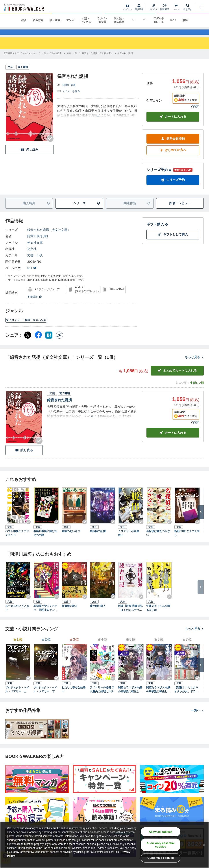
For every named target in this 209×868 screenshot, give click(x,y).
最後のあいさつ (71, 538)
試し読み (30, 156)
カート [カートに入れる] (173, 439)
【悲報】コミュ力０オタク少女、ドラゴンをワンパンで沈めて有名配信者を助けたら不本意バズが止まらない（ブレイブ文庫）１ (186, 696)
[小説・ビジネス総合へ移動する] (52, 59)
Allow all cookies (161, 832)
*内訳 (195, 113)
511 (32, 274)
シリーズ (87, 210)
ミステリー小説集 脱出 (130, 540)
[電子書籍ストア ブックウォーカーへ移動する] (20, 59)
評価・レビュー (180, 210)
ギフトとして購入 (173, 241)
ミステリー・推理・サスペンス (26, 326)
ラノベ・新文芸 (102, 20)
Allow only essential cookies (161, 845)
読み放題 (38, 20)
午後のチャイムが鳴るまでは (158, 614)
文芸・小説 (35, 261)
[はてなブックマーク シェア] (49, 341)
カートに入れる (173, 123)
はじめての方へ (173, 156)
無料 (185, 20)
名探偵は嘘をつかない (158, 540)
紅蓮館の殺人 (70, 612)
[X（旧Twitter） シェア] (28, 341)
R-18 (173, 20)
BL (133, 20)
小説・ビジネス (86, 20)
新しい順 (197, 389)
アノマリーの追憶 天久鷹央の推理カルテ (102, 696)
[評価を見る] (69, 97)
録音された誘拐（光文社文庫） (49, 236)
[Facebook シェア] (38, 341)
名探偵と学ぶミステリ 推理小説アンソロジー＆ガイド (45, 614)
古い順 (181, 389)
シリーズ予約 (159, 176)
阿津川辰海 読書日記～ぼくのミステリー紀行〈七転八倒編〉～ (130, 614)
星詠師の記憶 (98, 538)
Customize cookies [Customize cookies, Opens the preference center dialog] (161, 858)
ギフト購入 (157, 231)
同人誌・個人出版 (119, 20)
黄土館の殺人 (98, 612)
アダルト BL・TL (159, 20)
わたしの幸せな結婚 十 (74, 696)
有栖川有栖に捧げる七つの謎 (45, 540)
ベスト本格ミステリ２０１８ (17, 540)
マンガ (70, 20)
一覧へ (197, 717)
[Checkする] (50, 145)
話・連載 (55, 20)
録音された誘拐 (59, 406)
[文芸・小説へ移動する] (72, 59)
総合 (24, 20)
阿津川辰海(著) (38, 242)
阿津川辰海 (69, 91)
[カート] (176, 7)
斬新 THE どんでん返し (187, 540)
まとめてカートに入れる (177, 377)
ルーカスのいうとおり (17, 614)
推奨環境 (35, 303)
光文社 (32, 255)
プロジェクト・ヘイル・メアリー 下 (45, 696)
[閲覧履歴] (165, 7)
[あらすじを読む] (98, 117)
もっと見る (194, 363)
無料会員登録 (173, 145)
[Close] (204, 845)
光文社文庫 (35, 249)
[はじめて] (153, 7)
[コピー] (59, 341)
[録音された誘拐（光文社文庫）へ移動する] (97, 59)
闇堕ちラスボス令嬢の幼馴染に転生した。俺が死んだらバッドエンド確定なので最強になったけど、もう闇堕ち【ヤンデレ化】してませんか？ (130, 696)
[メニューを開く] (202, 7)
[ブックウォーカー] (24, 7)
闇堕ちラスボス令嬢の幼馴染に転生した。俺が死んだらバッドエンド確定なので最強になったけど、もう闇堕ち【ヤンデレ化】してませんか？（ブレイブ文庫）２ (158, 696)
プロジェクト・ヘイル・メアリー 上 (17, 696)
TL (145, 20)
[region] (104, 845)
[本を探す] (188, 7)
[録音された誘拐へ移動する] (125, 59)
